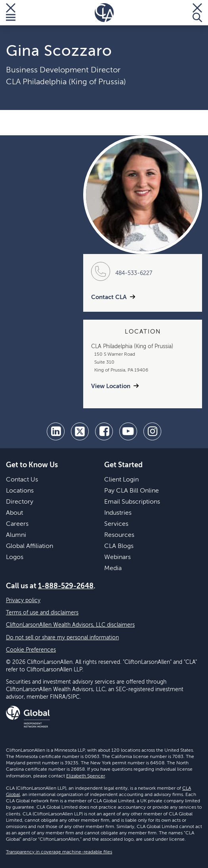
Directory (20, 502)
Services (116, 524)
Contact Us (22, 480)
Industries (118, 513)
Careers (17, 524)
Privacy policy (23, 601)
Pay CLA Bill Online (132, 491)
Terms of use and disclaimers (42, 613)
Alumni (16, 535)
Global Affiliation (30, 546)
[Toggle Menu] (11, 13)
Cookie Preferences (31, 650)
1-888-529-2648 (66, 586)
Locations (20, 491)
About (14, 513)
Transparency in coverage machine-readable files (59, 852)
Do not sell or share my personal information (62, 638)
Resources (119, 535)
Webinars (117, 557)
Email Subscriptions (132, 502)
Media (113, 569)
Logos (15, 557)
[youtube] (128, 431)
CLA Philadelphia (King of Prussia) (66, 82)
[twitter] (80, 431)
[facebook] (104, 431)
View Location (111, 386)
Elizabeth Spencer (86, 776)
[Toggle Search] (197, 13)
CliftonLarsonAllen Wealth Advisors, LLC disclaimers (70, 625)
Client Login (121, 480)
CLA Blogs (119, 546)
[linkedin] (56, 431)
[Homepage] (104, 13)
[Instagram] (152, 431)
